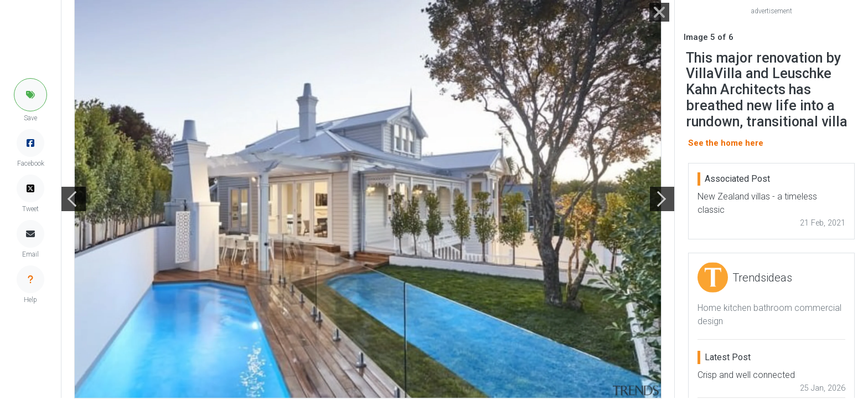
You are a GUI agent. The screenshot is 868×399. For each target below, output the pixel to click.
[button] (30, 95)
